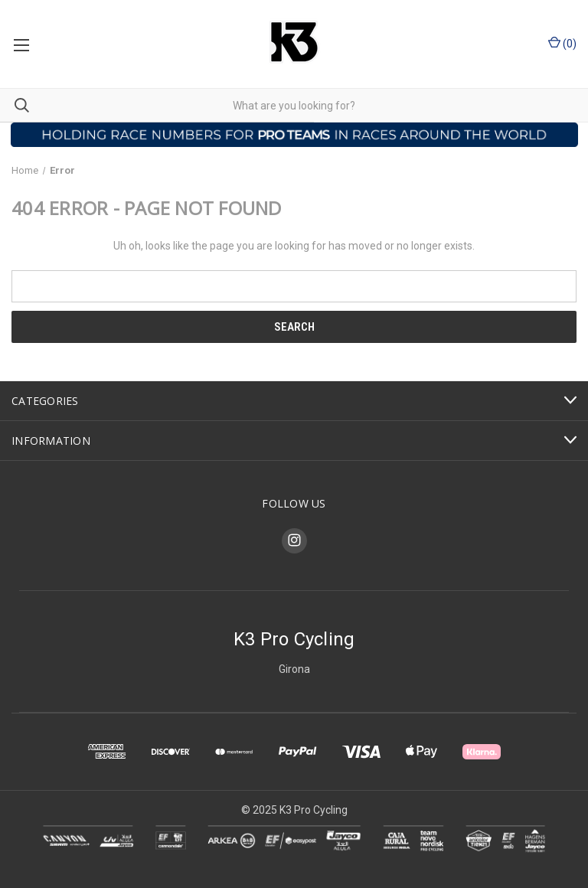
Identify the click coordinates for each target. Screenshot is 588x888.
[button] (294, 135)
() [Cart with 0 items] (562, 43)
